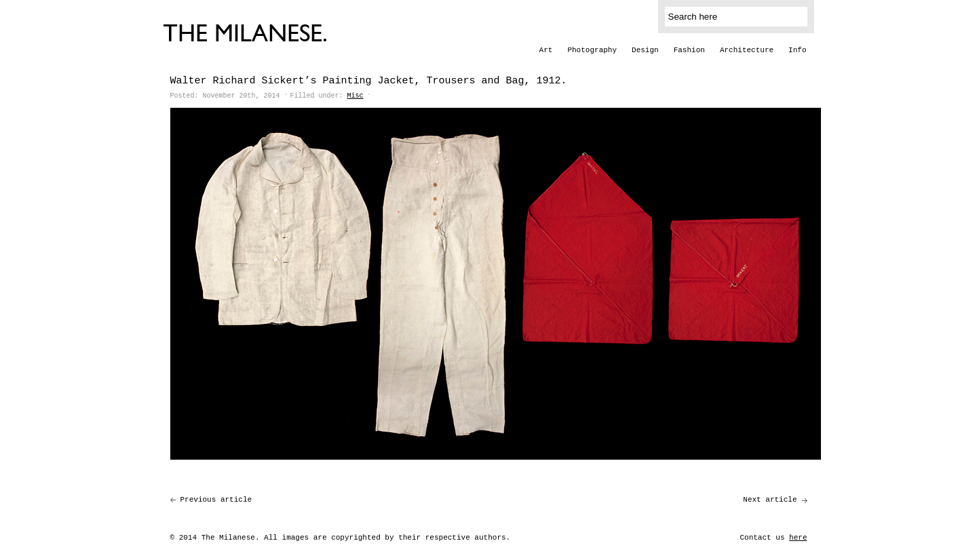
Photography (592, 50)
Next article (770, 500)
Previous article (216, 500)
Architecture (747, 50)
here (798, 538)
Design (645, 50)
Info (797, 50)
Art (546, 50)
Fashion (689, 50)
